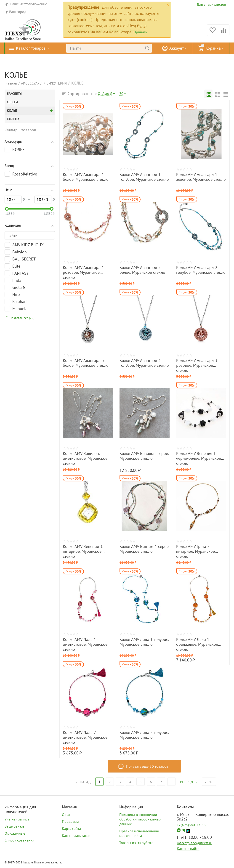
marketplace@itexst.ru (195, 843)
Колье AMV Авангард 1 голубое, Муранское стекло (144, 177)
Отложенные (15, 833)
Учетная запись (17, 819)
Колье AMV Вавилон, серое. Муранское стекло (144, 456)
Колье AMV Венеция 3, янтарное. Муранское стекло (83, 551)
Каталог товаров (31, 48)
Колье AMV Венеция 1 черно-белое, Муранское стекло (199, 458)
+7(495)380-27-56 (191, 825)
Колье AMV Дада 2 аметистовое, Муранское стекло (85, 737)
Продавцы (70, 821)
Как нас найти (188, 849)
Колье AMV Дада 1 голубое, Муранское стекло (144, 642)
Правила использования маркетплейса (139, 833)
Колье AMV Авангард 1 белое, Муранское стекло (86, 177)
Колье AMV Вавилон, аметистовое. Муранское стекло (85, 458)
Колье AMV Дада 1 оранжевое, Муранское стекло (197, 644)
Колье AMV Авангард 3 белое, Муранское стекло (86, 363)
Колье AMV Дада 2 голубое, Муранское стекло (144, 735)
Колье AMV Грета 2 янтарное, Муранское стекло (195, 551)
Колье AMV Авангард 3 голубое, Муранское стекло (144, 363)
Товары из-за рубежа (136, 843)
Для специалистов (211, 4)
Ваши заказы (15, 826)
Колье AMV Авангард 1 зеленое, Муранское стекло (201, 177)
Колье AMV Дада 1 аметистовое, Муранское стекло (85, 644)
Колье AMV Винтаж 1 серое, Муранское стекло (144, 549)
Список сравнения (19, 840)
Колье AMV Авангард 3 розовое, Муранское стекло (197, 365)
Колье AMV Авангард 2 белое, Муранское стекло (142, 270)
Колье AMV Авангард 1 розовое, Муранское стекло (83, 272)
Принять (140, 32)
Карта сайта (71, 828)
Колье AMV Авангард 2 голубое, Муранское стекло (201, 270)
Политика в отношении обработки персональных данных (140, 819)
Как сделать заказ (76, 836)
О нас (66, 815)
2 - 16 (209, 782)
